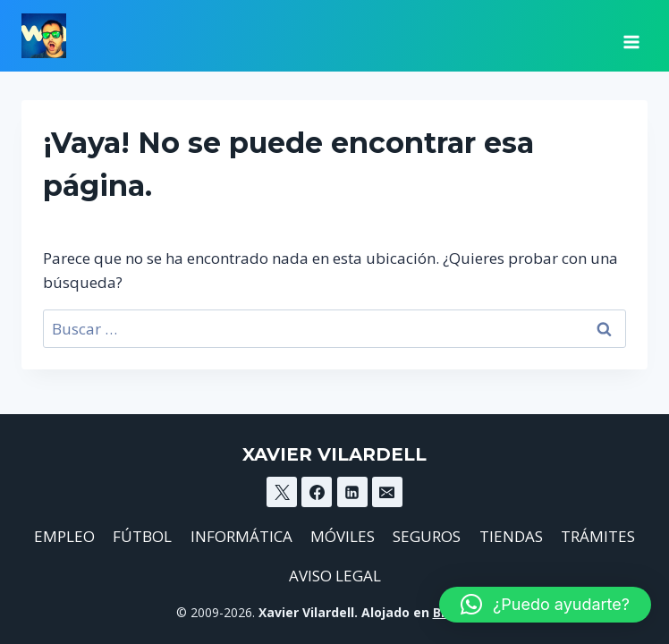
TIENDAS (511, 536)
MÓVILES (343, 536)
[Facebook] (317, 492)
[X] (282, 492)
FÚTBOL (142, 536)
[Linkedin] (352, 492)
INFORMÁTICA (241, 536)
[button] (545, 605)
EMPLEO (64, 536)
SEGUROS (427, 536)
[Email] (387, 492)
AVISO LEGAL (335, 576)
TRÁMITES (598, 536)
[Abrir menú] (631, 36)
